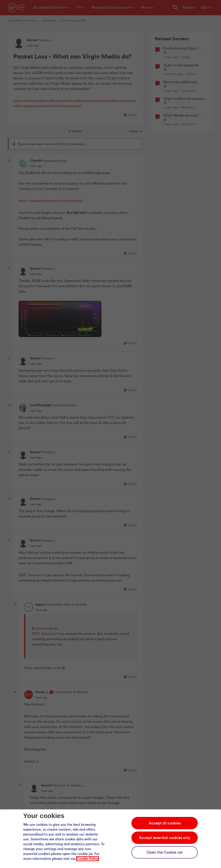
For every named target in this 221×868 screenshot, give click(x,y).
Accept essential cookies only (164, 838)
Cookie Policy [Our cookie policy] (87, 859)
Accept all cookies (165, 823)
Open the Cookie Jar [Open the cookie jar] (164, 852)
